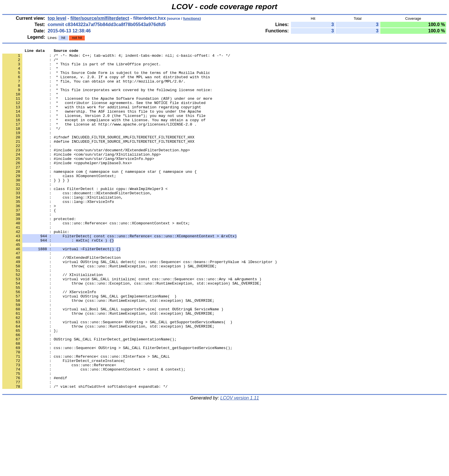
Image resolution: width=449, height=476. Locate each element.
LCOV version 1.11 (240, 466)
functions (192, 18)
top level (57, 18)
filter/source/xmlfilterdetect (100, 18)
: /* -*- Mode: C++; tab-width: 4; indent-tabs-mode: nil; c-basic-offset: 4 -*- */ (116, 57)
